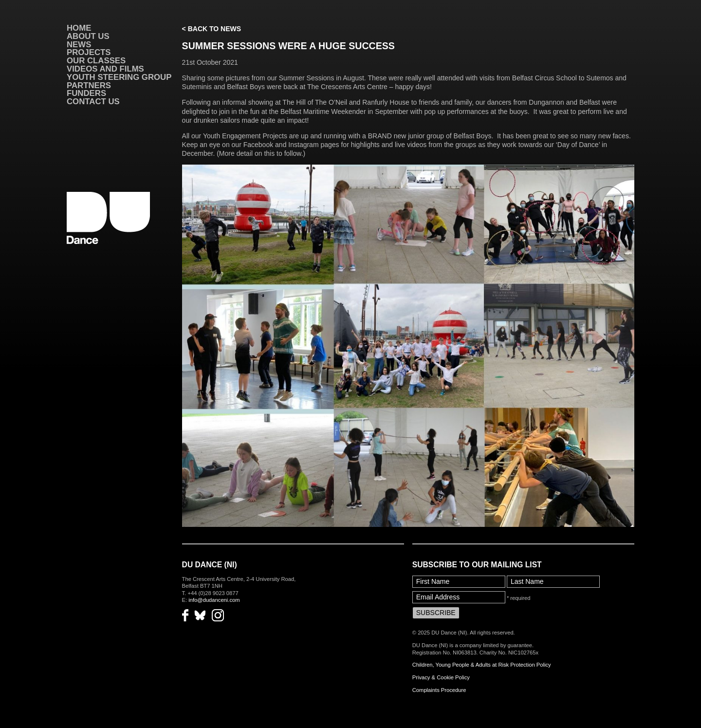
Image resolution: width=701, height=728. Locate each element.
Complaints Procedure (439, 690)
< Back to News (212, 29)
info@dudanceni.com (214, 600)
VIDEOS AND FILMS (105, 69)
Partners (89, 85)
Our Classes (96, 61)
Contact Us (93, 102)
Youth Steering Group (119, 77)
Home (79, 28)
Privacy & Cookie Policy (441, 677)
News (79, 45)
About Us (88, 36)
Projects (89, 52)
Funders (86, 93)
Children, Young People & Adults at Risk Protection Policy (482, 665)
